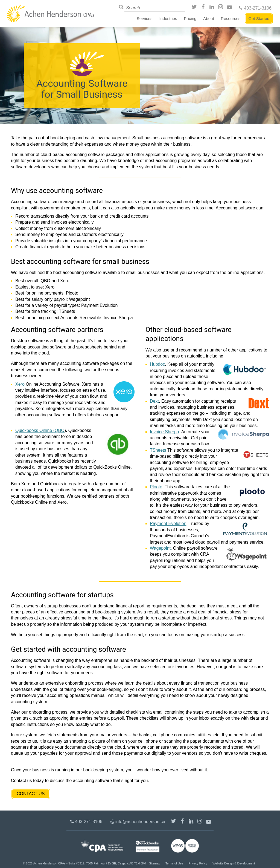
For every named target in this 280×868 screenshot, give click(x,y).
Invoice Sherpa (164, 432)
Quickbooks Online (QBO (40, 430)
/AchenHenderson (204, 8)
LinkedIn (212, 8)
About (208, 18)
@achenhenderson (195, 8)
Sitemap (154, 863)
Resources (231, 18)
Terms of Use (174, 863)
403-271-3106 (258, 8)
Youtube (230, 8)
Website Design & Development (234, 863)
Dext (154, 401)
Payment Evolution (168, 524)
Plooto (156, 487)
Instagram (221, 8)
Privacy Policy (198, 863)
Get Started (259, 18)
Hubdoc (157, 364)
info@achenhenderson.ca (140, 822)
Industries (168, 18)
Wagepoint (160, 548)
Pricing (190, 18)
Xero (20, 384)
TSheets (158, 450)
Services (145, 18)
